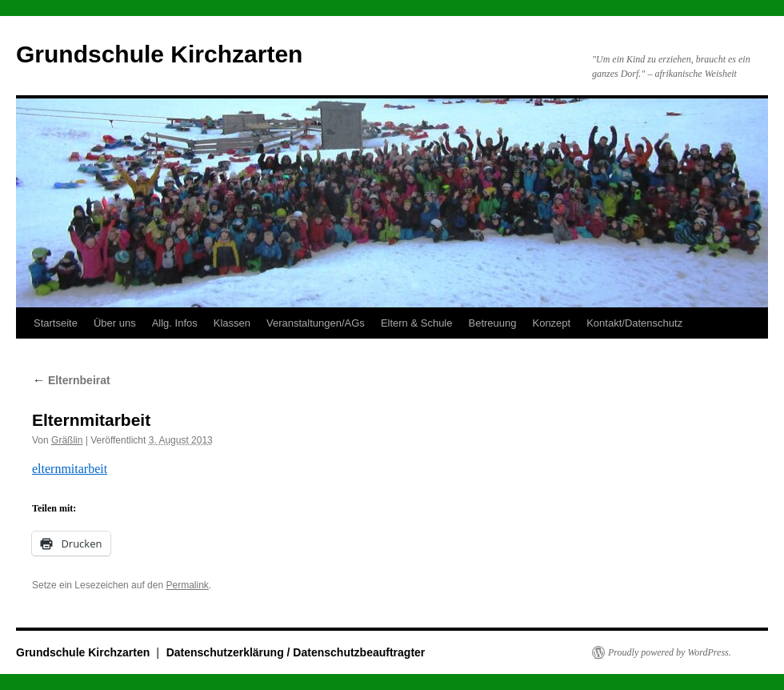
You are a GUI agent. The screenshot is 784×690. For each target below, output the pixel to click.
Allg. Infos (175, 323)
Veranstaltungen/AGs (316, 323)
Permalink (187, 585)
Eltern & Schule (417, 323)
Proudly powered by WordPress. (670, 652)
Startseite (56, 323)
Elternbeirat (71, 380)
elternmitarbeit (70, 469)
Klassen (232, 323)
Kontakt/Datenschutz (634, 323)
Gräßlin (67, 440)
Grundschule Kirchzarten (159, 54)
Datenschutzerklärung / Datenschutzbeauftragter (296, 652)
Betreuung (492, 323)
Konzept (551, 323)
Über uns (115, 323)
